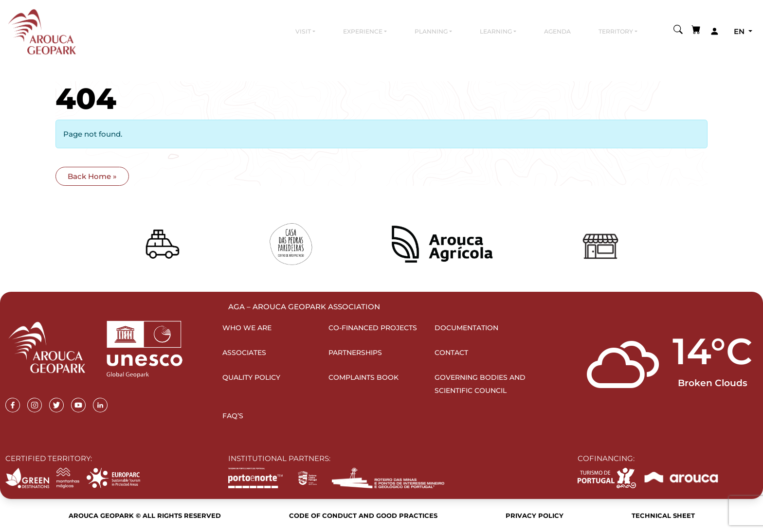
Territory (616, 31)
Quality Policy (251, 377)
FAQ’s (233, 416)
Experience (363, 31)
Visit (303, 31)
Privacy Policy (535, 515)
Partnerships (355, 353)
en (740, 31)
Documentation (466, 328)
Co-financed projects (373, 328)
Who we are (247, 328)
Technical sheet (663, 515)
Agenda (557, 31)
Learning (496, 31)
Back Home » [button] (92, 176)
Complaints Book (363, 377)
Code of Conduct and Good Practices (363, 515)
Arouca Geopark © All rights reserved (145, 515)
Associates (244, 353)
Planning (431, 31)
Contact (451, 353)
